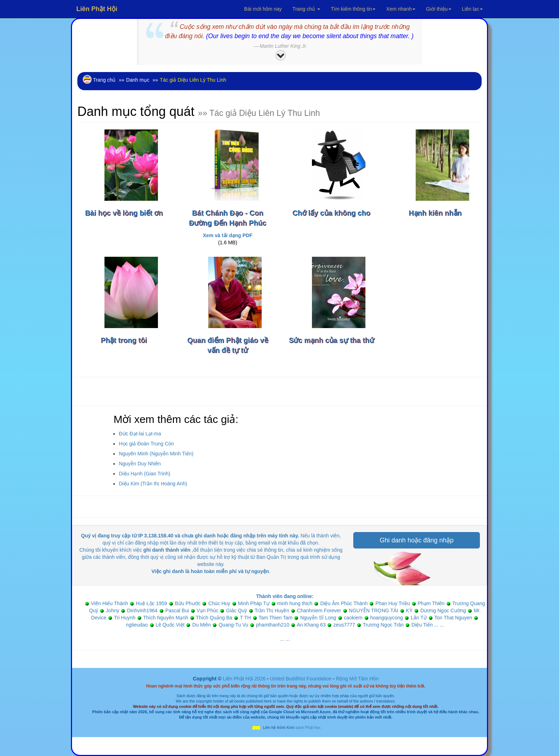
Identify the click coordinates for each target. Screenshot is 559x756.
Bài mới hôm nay (263, 9)
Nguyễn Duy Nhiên (140, 464)
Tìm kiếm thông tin (353, 9)
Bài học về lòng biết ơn (124, 213)
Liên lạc (472, 9)
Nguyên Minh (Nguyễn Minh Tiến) (156, 454)
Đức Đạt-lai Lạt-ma (140, 434)
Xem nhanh (401, 9)
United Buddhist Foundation (301, 679)
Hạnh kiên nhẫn (435, 213)
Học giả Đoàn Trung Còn (146, 444)
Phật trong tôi (124, 340)
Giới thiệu (439, 9)
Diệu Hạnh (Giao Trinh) (144, 474)
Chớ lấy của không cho (331, 213)
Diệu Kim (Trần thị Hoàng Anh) (153, 484)
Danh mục (138, 80)
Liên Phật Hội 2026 (245, 679)
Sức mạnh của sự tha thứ (331, 340)
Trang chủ (306, 9)
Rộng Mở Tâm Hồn (357, 679)
